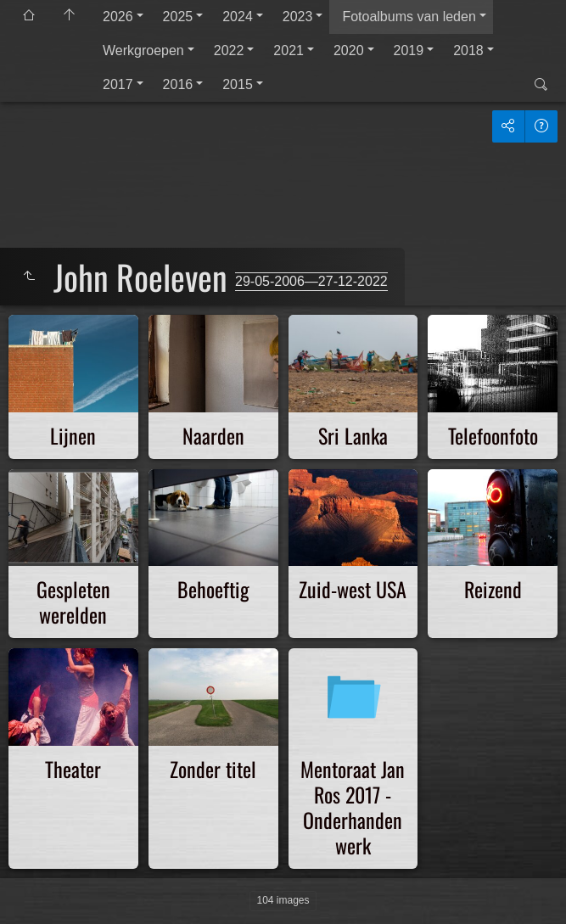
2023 (298, 17)
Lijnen (73, 435)
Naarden (213, 435)
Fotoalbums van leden (409, 17)
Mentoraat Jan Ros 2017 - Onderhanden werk (353, 807)
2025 (178, 17)
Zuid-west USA (353, 589)
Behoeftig (213, 589)
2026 (118, 17)
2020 (349, 50)
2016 (178, 84)
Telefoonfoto (493, 435)
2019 (409, 50)
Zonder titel (213, 769)
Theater (73, 769)
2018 (468, 50)
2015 (238, 84)
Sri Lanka (353, 435)
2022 (229, 50)
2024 (238, 17)
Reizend (493, 589)
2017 (118, 84)
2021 (289, 50)
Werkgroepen (143, 50)
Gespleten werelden (73, 602)
